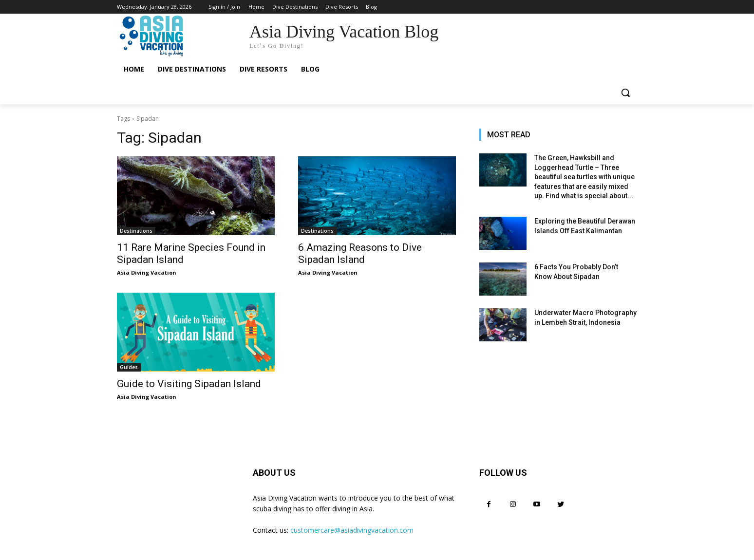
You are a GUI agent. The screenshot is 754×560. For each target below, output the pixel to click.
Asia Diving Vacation (147, 272)
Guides (129, 367)
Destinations (136, 231)
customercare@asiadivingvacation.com (352, 530)
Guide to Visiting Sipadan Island (189, 384)
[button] (625, 93)
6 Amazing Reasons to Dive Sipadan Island (360, 253)
